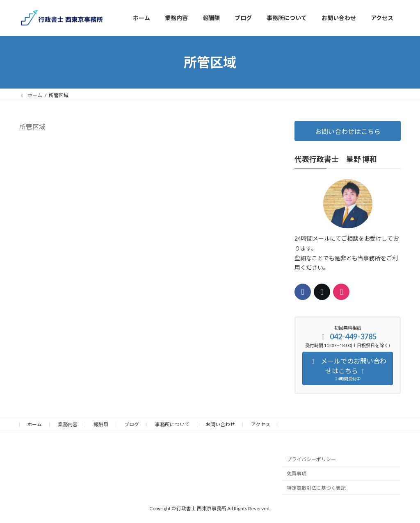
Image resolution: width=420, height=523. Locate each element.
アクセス (261, 424)
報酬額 (101, 424)
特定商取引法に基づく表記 (316, 488)
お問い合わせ (220, 424)
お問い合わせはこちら (347, 131)
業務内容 (68, 424)
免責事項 (297, 474)
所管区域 (32, 126)
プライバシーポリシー (311, 460)
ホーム (34, 424)
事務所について (172, 424)
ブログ (132, 424)
